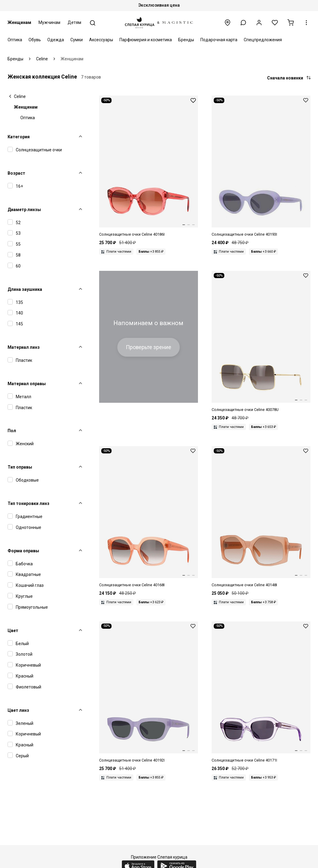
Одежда (56, 40)
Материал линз (24, 347)
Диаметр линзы (24, 210)
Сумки (77, 40)
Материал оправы (27, 384)
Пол (12, 431)
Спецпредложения (263, 40)
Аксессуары (101, 40)
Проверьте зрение (149, 347)
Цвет (13, 631)
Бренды (186, 40)
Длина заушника (25, 289)
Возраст (16, 173)
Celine (20, 96)
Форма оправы (23, 551)
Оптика (15, 40)
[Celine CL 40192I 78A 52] (149, 692)
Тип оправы (20, 467)
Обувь (35, 40)
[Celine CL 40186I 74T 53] (149, 167)
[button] (243, 23)
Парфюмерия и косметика (146, 40)
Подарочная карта (219, 40)
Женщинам (19, 22)
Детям (74, 22)
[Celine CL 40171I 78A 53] (261, 692)
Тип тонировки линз (28, 503)
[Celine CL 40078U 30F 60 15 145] (261, 342)
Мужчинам (49, 22)
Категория (19, 137)
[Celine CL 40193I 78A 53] (261, 167)
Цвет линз (18, 710)
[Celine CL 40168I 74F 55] (149, 517)
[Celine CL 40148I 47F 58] (261, 517)
